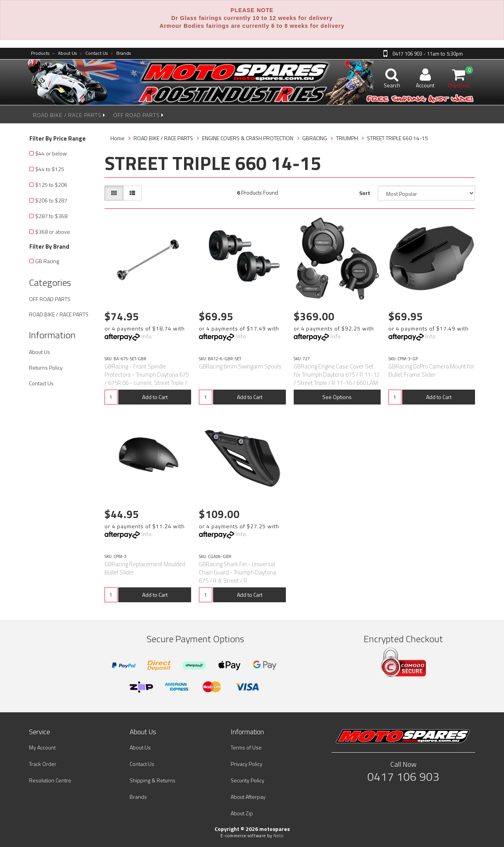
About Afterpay (248, 797)
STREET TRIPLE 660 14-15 (397, 138)
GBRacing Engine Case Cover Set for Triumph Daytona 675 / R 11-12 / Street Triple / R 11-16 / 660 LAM (337, 375)
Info (147, 336)
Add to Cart (155, 397)
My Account (42, 747)
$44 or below (51, 153)
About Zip (242, 813)
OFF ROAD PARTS (138, 115)
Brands (121, 53)
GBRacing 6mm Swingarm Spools (240, 366)
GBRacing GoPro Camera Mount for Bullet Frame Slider (431, 370)
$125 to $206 (51, 185)
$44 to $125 (50, 169)
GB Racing (47, 261)
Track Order (43, 764)
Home (117, 138)
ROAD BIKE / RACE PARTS (69, 115)
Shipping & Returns (153, 780)
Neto (278, 836)
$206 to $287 (51, 200)
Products (40, 53)
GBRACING (315, 138)
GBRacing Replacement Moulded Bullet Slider (145, 568)
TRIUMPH (347, 138)
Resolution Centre (50, 780)
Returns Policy (46, 368)
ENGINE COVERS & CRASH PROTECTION (248, 138)
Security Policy (247, 780)
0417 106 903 (403, 777)
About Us (64, 53)
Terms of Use (246, 747)
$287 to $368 (51, 216)
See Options (337, 397)
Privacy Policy (247, 764)
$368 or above (53, 232)
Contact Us (94, 53)
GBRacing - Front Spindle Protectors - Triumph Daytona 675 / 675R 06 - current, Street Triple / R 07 (147, 379)
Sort (365, 193)
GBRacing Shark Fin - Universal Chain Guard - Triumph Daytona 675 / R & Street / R (238, 572)
